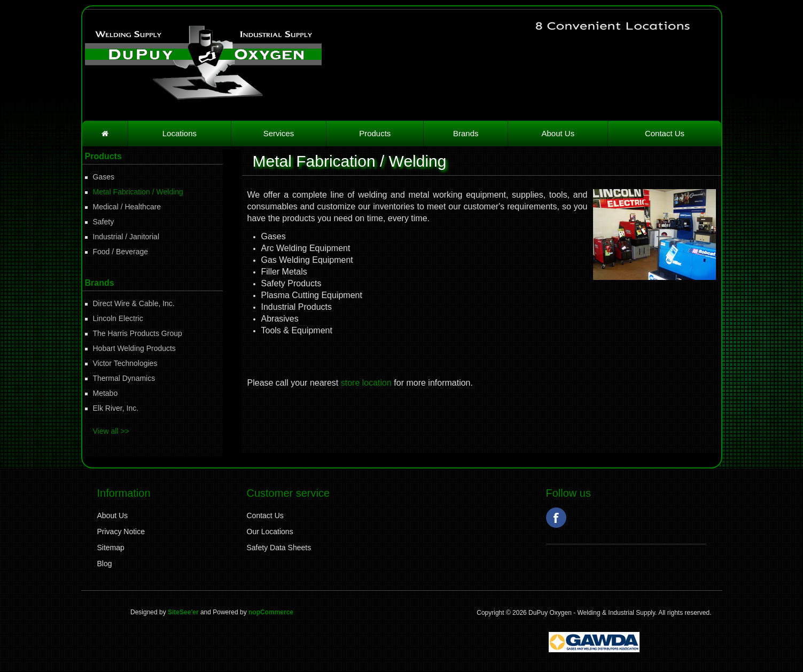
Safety (104, 222)
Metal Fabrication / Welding (138, 192)
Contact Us (665, 133)
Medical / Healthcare (127, 207)
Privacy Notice (121, 532)
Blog (105, 564)
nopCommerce (271, 612)
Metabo (106, 393)
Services (279, 133)
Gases (104, 177)
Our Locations (270, 532)
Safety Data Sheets (279, 548)
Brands (466, 133)
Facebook (556, 518)
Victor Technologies (125, 363)
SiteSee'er (183, 612)
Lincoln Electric (118, 318)
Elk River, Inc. (116, 408)
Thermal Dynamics (124, 378)
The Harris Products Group (138, 333)
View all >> (111, 431)
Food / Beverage (121, 252)
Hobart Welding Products (134, 348)
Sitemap (111, 548)
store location (366, 383)
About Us (558, 133)
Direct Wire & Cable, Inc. (134, 303)
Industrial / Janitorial (126, 237)
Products (375, 133)
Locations (180, 133)
